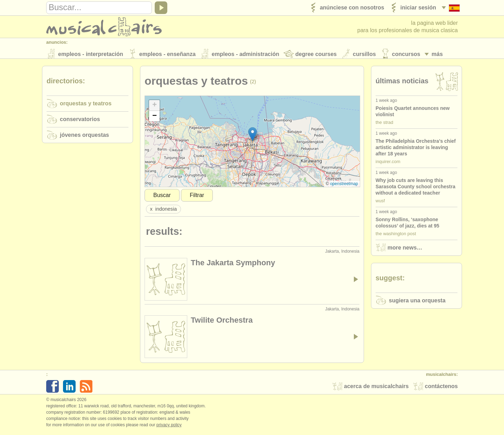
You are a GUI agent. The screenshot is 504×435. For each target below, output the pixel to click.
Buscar (162, 198)
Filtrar (197, 198)
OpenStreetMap (344, 187)
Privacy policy (169, 428)
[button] (253, 137)
